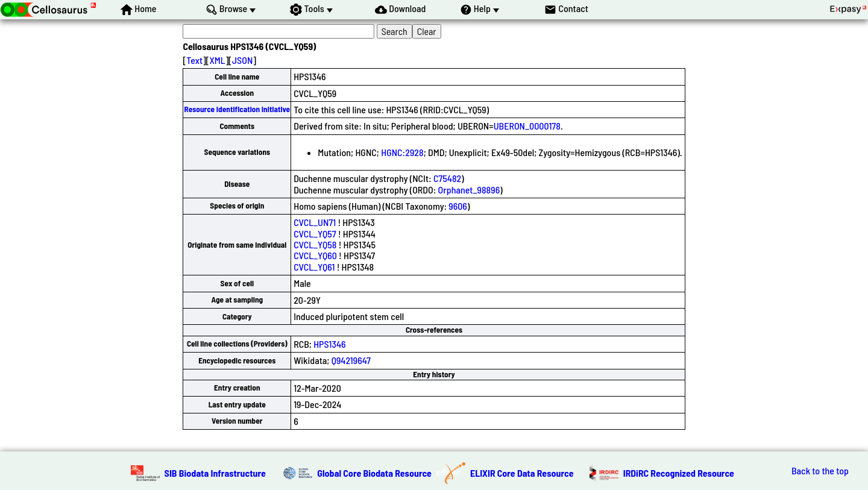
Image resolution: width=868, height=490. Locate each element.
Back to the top (820, 471)
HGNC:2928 (402, 152)
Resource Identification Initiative (237, 109)
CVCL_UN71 (315, 222)
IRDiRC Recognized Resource (679, 473)
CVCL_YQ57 (315, 234)
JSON (242, 60)
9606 (458, 206)
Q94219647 (351, 360)
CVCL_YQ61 (314, 267)
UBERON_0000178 (527, 126)
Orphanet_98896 (469, 190)
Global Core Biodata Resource (374, 473)
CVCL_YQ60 (315, 255)
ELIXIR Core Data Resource (522, 473)
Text (194, 60)
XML (217, 60)
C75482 (447, 178)
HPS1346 (330, 344)
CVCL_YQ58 (315, 244)
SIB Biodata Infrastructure (215, 473)
